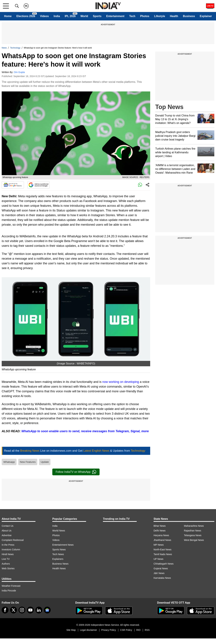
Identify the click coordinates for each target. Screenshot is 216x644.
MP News (159, 545)
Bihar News (160, 526)
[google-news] (47, 610)
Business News (60, 564)
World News (59, 531)
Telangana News (193, 535)
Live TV (6, 559)
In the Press (8, 545)
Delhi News (160, 531)
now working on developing (121, 382)
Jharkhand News (162, 540)
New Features (28, 462)
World (84, 16)
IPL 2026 (70, 16)
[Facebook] (5, 610)
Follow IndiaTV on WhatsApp (76, 472)
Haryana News (161, 535)
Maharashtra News (194, 526)
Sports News (59, 550)
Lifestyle (160, 16)
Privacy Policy (109, 630)
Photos (145, 16)
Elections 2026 (26, 16)
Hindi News (8, 554)
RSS (147, 630)
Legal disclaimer (89, 630)
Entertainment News (63, 545)
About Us (7, 531)
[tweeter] (13, 610)
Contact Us (8, 526)
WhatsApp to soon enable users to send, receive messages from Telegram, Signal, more (85, 431)
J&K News (159, 573)
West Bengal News (194, 540)
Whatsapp (9, 462)
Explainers (58, 559)
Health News (59, 568)
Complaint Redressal (13, 540)
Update (45, 462)
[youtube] (30, 610)
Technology (15, 48)
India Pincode (9, 591)
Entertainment (115, 16)
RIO (138, 630)
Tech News (58, 554)
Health (174, 16)
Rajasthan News (193, 531)
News (4, 48)
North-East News (163, 550)
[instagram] (22, 610)
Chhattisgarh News (164, 564)
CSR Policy (126, 630)
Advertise (7, 535)
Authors (6, 564)
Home (8, 16)
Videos (44, 16)
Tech (132, 16)
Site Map (71, 630)
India (57, 16)
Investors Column (11, 550)
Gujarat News (161, 568)
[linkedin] (39, 610)
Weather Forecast (11, 586)
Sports (97, 16)
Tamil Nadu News (163, 554)
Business (189, 16)
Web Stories (8, 568)
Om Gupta (19, 72)
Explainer (206, 16)
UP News (158, 559)
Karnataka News (162, 578)
